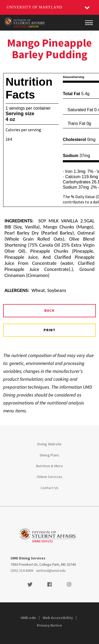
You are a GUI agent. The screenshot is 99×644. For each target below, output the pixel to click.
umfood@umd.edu (51, 570)
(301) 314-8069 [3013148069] (22, 570)
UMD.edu (28, 618)
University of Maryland (34, 7)
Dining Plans (50, 455)
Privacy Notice (49, 625)
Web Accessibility (58, 618)
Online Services (50, 477)
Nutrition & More (49, 466)
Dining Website (49, 444)
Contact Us (50, 488)
